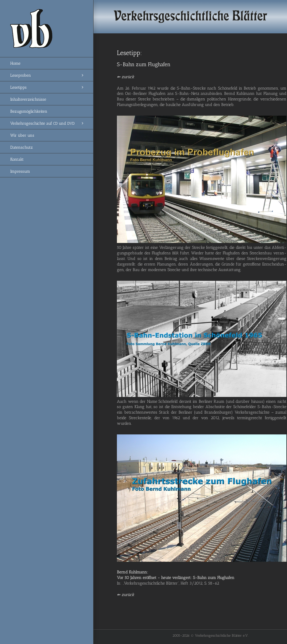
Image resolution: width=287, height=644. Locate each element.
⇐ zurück (126, 77)
